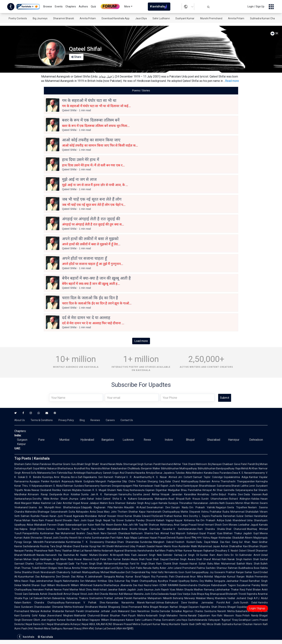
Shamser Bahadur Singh (129, 503)
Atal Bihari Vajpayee (88, 620)
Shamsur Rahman (227, 568)
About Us (20, 420)
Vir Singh (142, 564)
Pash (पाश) (27, 628)
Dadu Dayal (203, 542)
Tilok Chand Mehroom (195, 464)
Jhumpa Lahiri (77, 499)
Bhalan (257, 590)
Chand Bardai (80, 546)
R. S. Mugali (99, 490)
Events (59, 6)
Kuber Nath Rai (96, 525)
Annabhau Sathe (208, 494)
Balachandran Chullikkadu (126, 468)
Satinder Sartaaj (173, 555)
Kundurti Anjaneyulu (62, 481)
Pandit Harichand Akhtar (167, 464)
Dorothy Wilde (41, 499)
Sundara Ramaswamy (87, 486)
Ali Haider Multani (87, 555)
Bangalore (108, 440)
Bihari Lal (78, 551)
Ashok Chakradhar (232, 546)
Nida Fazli (131, 555)
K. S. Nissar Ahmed (165, 477)
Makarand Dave (127, 611)
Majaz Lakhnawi (140, 538)
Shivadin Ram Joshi (75, 520)
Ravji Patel (246, 590)
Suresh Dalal (249, 603)
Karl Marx (160, 551)
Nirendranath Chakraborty (55, 572)
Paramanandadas (55, 542)
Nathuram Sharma (142, 533)
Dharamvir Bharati (64, 18)
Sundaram (27, 607)
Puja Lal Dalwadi (33, 598)
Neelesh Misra (42, 628)
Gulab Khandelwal (236, 520)
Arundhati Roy (82, 468)
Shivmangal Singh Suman (138, 464)
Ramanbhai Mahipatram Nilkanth (153, 598)
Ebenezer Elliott (31, 620)
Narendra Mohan (101, 468)
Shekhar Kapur (137, 512)
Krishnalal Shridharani (85, 607)
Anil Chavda (101, 594)
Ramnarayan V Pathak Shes (86, 603)
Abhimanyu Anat (170, 525)
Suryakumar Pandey (248, 585)
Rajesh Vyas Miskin (172, 590)
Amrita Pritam (88, 18)
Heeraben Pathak (43, 590)
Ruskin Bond (184, 538)
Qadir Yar (74, 564)
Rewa (147, 440)
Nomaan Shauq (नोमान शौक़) (79, 628)
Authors (83, 6)
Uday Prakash (138, 546)
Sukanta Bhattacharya (106, 585)
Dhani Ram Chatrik (160, 564)
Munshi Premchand (211, 18)
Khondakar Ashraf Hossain (101, 516)
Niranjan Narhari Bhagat (173, 607)
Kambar (254, 477)
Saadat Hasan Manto (159, 546)
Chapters (71, 6)
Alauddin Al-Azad (135, 507)
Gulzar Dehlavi (245, 516)
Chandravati (182, 577)
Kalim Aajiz (123, 538)
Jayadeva (169, 473)
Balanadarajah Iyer (76, 525)
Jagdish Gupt (251, 533)
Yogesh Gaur (89, 529)
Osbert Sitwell (247, 551)
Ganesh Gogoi (111, 473)
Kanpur (21, 444)
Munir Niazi (67, 559)
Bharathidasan (207, 486)
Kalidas (255, 499)
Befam (47, 598)
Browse (48, 6)
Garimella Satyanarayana (238, 490)
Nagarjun (221, 507)
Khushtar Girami (61, 464)
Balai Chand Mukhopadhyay (182, 481)
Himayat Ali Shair (213, 490)
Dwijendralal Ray (141, 572)
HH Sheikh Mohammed (115, 546)
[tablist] (141, 91)
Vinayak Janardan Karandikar (178, 494)
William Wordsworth (59, 585)
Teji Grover (118, 520)
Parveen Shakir (56, 525)
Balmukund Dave (176, 603)
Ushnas (160, 603)
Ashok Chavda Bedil (51, 594)
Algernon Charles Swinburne (200, 611)
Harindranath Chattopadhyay (163, 512)
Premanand (135, 607)
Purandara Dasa (229, 473)
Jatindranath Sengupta (101, 577)
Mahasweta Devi (47, 473)
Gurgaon (22, 440)
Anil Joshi (233, 603)
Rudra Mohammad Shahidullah (241, 512)
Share (76, 57)
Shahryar (154, 525)
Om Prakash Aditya (212, 520)
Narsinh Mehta (226, 611)
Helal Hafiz (157, 572)
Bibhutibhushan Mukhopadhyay (179, 468)
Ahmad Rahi (219, 559)
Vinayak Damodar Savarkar (155, 529)
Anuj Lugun (151, 503)
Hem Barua (64, 568)
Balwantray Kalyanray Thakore (70, 598)
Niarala (40, 555)
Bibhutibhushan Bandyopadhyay (216, 468)
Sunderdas (146, 542)
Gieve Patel (240, 464)
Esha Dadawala (160, 594)
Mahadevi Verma (177, 616)
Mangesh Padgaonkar (108, 481)
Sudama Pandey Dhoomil (140, 520)
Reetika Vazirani (62, 490)
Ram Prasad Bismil (50, 520)
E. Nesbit (233, 551)
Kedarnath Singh (156, 616)
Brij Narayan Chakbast (221, 464)
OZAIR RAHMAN (169, 585)
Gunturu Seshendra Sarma (63, 529)
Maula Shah (138, 559)
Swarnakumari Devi (158, 507)
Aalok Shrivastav (33, 538)
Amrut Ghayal (71, 594)
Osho (227, 555)
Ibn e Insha (85, 538)
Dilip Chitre (129, 481)
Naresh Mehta (93, 551)
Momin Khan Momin (247, 503)
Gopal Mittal (40, 468)
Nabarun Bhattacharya (60, 468)
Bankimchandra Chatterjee (195, 585)
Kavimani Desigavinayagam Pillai (119, 486)
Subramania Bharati (228, 486)
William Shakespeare (113, 620)
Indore (169, 440)
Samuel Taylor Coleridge (208, 477)
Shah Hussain (180, 564)
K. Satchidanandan (185, 529)
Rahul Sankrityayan (187, 486)
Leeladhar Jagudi (248, 525)
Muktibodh (30, 555)
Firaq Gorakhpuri (242, 620)
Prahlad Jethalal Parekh (118, 598)
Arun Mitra (197, 577)
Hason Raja (28, 581)
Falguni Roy (149, 577)
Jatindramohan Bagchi (49, 581)
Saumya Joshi (152, 590)
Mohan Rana (30, 520)
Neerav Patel (61, 590)
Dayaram (194, 607)
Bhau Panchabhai (191, 490)
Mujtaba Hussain (82, 490)
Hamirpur (234, 440)
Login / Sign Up (256, 6)
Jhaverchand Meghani (60, 616)
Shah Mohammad (107, 564)
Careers (110, 420)
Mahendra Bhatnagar (37, 512)
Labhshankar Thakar (227, 590)
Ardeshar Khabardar (52, 611)
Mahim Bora (107, 503)
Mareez (113, 594)
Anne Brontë (129, 529)
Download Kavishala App (116, 18)
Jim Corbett (185, 477)
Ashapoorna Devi (51, 577)
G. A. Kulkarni (129, 499)
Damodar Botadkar (171, 611)
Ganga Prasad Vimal (192, 525)
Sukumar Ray (122, 581)
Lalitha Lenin (248, 486)
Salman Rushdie (30, 516)
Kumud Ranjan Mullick (240, 577)
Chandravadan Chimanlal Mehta (53, 607)
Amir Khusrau (62, 477)
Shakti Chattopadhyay (144, 581)
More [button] (127, 6)
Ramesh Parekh (75, 611)
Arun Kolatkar (72, 494)
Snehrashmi (96, 598)
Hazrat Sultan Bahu (201, 564)
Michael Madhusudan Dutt (116, 572)
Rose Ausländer (181, 546)
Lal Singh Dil (191, 555)
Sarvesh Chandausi (119, 533)
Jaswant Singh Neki (150, 555)
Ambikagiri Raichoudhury (88, 473)
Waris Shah (253, 564)
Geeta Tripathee (237, 507)
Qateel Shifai (111, 499)
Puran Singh (88, 564)
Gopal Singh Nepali (99, 520)
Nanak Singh (235, 559)
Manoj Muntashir (171, 624)
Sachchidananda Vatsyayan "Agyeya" (210, 620)
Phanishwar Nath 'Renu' (48, 551)
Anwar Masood (83, 559)
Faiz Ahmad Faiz (165, 533)
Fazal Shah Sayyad (157, 559)
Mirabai (68, 546)
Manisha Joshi (142, 594)
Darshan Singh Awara (182, 559)
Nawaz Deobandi (41, 490)
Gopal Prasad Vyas (211, 533)
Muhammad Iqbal (100, 568)
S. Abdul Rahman (63, 486)
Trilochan (141, 481)
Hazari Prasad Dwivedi (163, 538)
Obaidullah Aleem (242, 538)
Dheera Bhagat (227, 607)
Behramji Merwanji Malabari (189, 598)
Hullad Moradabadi (109, 529)
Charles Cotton (34, 564)
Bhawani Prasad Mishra (127, 624)
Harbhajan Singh (50, 559)
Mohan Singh (31, 559)
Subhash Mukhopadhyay (85, 572)
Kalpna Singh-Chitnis (32, 529)
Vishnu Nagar (210, 538)
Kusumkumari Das (29, 577)
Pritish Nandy (250, 616)
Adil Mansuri (126, 594)
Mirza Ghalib (214, 624)
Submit (225, 398)
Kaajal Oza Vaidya (180, 594)
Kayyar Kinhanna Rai (187, 520)
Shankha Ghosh (31, 572)
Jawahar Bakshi (117, 590)
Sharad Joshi (51, 538)
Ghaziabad (214, 440)
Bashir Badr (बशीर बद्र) (193, 624)
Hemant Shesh (213, 525)
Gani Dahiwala (31, 594)
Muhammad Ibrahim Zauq (77, 533)
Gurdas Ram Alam (211, 555)
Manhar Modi (77, 590)
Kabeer (130, 620)
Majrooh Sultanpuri (187, 533)
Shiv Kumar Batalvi (119, 559)
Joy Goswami (217, 572)
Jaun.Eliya (141, 18)
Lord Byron (117, 568)
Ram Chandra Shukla (211, 529)
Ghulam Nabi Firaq (118, 490)
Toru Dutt (130, 568)
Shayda (189, 590)
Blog (82, 420)
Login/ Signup (257, 608)
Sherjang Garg (156, 481)
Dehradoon (256, 440)
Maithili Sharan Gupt (34, 585)
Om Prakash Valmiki (202, 507)
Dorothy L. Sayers (199, 516)
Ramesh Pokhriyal (115, 477)
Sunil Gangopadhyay (197, 572)
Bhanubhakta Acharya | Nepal (71, 624)
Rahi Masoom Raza (229, 616)
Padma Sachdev (206, 568)
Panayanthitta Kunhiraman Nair (41, 533)
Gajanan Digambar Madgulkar (163, 490)
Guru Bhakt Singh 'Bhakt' (85, 464)
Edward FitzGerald (153, 516)
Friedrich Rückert (185, 542)
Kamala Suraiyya (168, 503)
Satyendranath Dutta (63, 512)
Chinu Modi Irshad (96, 590)
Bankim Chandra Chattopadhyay (44, 603)
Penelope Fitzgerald (56, 564)
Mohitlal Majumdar (215, 577)
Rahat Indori (95, 499)
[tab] (141, 91)
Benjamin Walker (151, 468)
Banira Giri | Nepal (43, 624)
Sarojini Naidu (180, 507)
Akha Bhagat (151, 607)
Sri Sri (234, 555)
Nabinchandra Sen (74, 581)
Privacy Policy (66, 420)
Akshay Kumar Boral (128, 577)
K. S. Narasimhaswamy (252, 473)
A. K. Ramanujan (107, 494)
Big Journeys (40, 18)
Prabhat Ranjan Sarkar (239, 572)
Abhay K (82, 577)
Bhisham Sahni (23, 464)
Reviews (95, 420)
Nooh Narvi (100, 533)
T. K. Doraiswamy (93, 542)
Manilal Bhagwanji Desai (113, 607)
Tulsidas (180, 473)
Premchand (189, 568)
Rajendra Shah (209, 607)
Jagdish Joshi (135, 590)
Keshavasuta (137, 490)
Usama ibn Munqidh (41, 507)
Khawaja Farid (127, 564)
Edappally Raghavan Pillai (97, 507)
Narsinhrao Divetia (148, 611)
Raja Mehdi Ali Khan (247, 468)
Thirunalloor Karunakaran (194, 503)
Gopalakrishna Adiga (236, 477)
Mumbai (64, 440)
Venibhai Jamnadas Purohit (206, 603)
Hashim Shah (251, 559)
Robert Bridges (48, 568)
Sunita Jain (88, 494)
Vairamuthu (125, 494)
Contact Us (127, 420)
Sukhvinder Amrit (250, 555)
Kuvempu (48, 477)
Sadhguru (57, 628)
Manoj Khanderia (217, 598)
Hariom (258, 624)
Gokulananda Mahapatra (153, 499)
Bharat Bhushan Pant (114, 616)
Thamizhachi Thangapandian (238, 481)
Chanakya (111, 542)
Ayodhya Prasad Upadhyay (174, 581)
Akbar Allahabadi (36, 525)
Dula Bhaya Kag (200, 594)
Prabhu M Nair (175, 551)
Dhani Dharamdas (128, 542)
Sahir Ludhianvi (161, 18)
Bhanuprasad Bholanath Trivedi (228, 594)
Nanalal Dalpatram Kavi (202, 616)
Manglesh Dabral (163, 542)
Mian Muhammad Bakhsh (230, 564)
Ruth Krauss (193, 499)
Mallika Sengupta (215, 581)
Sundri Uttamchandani (215, 499)
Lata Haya (182, 620)
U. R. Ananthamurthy (139, 477)
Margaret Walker (31, 503)
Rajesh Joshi (168, 486)
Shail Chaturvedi (236, 529)
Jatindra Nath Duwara (222, 503)
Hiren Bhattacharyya (68, 507)
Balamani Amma (210, 481)
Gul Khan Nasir (248, 542)
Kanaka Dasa (211, 473)
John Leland (174, 568)
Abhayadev (82, 512)
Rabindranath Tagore (223, 585)
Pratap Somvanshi (164, 620)
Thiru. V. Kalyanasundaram (37, 486)
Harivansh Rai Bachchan (60, 555)
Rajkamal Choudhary (215, 551)
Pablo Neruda (144, 568)
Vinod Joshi (87, 594)
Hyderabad (87, 440)
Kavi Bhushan (251, 546)
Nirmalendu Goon (174, 572)
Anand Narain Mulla (111, 464)
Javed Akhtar (151, 494)
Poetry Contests (18, 18)
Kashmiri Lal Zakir (52, 503)
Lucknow (128, 440)
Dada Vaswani (253, 494)
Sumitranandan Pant (104, 538)
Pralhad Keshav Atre (176, 516)
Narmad (150, 603)
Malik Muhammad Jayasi (205, 546)
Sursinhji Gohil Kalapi (33, 616)
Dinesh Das (69, 577)
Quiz (93, 6)
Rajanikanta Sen (93, 477)
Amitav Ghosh (59, 499)
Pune (41, 440)
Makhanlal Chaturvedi (87, 616)
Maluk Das (218, 542)
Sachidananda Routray (36, 546)
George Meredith (33, 542)
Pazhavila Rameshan (223, 516)
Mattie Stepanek (190, 512)
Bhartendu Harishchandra (139, 551)
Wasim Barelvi (114, 525)
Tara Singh (56, 546)
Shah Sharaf (204, 559)
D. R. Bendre (34, 477)
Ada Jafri (128, 525)
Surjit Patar (100, 559)
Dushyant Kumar (185, 18)
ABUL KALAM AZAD (101, 624)
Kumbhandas (74, 542)
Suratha (137, 494)
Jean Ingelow (49, 620)
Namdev (118, 507)
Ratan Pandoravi (42, 464)
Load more (141, 341)
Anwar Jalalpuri (90, 503)
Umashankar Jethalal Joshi (101, 611)
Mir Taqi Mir (141, 525)
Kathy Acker (160, 568)
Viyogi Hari (95, 546)
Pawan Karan (48, 516)
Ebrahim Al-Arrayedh (111, 555)
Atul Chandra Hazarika (132, 473)
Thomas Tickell (30, 568)
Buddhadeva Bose (249, 568)
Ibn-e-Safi (77, 477)
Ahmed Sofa (29, 473)
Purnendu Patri (165, 577)
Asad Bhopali (176, 499)
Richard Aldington (240, 499)
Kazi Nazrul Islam (148, 585)
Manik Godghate (85, 481)
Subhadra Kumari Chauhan (265, 18)
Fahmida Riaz (65, 473)
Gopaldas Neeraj (246, 607)
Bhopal (190, 440)
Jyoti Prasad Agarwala (71, 516)
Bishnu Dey (197, 581)
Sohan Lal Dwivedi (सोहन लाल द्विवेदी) (114, 628)
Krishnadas (225, 538)
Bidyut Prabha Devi (231, 494)
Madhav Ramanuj (204, 590)
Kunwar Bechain (66, 620)
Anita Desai (96, 512)
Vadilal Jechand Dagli (240, 598)
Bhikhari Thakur (233, 533)
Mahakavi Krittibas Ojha (99, 581)
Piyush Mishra (137, 616)
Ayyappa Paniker (40, 481)
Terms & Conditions (42, 420)
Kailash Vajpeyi (165, 520)
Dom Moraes (230, 525)
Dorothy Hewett (69, 538)
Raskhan (67, 551)
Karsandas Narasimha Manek (126, 603)
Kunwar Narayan (193, 551)
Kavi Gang (232, 542)
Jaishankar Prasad (237, 581)
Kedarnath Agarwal (113, 551)
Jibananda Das (129, 585)
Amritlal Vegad (71, 503)
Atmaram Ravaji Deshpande (45, 494)
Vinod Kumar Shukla (129, 516)
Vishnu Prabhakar (211, 512)
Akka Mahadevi (194, 473)
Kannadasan (146, 486)
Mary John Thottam (116, 512)
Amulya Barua (154, 473)
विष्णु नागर (197, 538)
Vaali (157, 486)
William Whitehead (81, 585)
